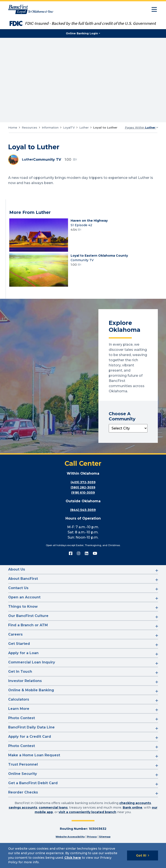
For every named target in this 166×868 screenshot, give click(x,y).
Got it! (141, 855)
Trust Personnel (23, 775)
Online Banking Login (82, 33)
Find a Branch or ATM (28, 635)
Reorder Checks (23, 803)
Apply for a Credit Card (30, 747)
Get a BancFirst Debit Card (33, 793)
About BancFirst (23, 589)
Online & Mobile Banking (31, 700)
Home (13, 127)
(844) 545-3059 (83, 520)
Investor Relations (25, 691)
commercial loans (53, 818)
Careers (15, 645)
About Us (17, 580)
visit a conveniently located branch (87, 822)
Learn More (19, 719)
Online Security (23, 784)
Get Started (19, 654)
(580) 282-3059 (83, 498)
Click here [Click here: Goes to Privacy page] (73, 858)
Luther (84, 127)
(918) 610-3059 (83, 503)
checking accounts (135, 813)
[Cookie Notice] (83, 855)
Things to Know (23, 617)
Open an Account (24, 608)
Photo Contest (22, 728)
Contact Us (18, 598)
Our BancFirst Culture (28, 626)
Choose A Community (122, 427)
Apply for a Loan (23, 663)
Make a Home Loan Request (34, 765)
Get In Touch (20, 682)
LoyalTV (69, 127)
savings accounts (23, 818)
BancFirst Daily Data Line (31, 738)
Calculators (19, 710)
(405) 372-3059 (83, 492)
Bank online (133, 818)
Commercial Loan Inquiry (32, 673)
